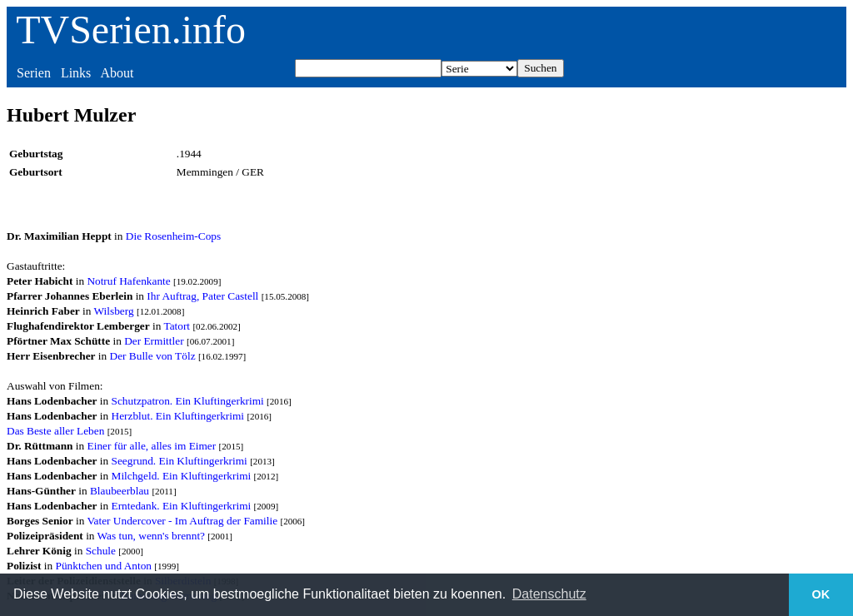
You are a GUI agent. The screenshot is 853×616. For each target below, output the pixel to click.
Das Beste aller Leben (55, 431)
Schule (101, 551)
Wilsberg (114, 311)
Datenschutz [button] (549, 594)
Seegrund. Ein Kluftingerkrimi (180, 461)
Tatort (177, 326)
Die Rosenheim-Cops (173, 236)
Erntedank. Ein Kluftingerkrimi (182, 506)
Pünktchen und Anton (104, 566)
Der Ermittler (154, 341)
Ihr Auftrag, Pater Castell (202, 296)
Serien (34, 73)
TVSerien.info (131, 30)
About (117, 73)
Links (76, 73)
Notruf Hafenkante (128, 281)
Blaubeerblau (120, 491)
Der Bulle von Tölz (153, 356)
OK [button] (821, 594)
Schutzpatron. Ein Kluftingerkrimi (188, 401)
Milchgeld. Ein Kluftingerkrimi (182, 476)
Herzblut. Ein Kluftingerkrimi (178, 416)
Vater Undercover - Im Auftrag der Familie (182, 521)
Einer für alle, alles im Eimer (152, 446)
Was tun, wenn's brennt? (151, 536)
